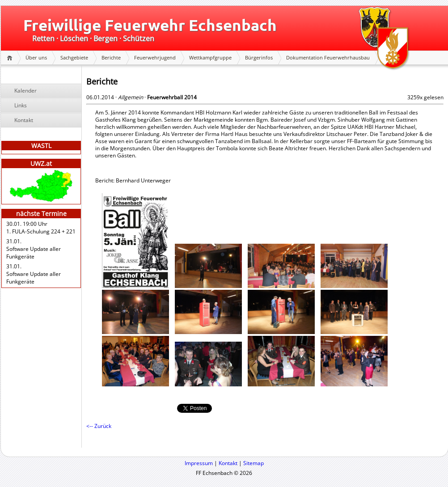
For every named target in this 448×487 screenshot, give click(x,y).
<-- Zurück (99, 426)
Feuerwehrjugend (155, 57)
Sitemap (254, 463)
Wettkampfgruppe (210, 57)
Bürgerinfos (259, 57)
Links (21, 105)
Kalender (25, 91)
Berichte (111, 57)
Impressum (199, 463)
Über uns (36, 57)
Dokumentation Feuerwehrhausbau (328, 57)
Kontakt (24, 120)
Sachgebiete (74, 57)
